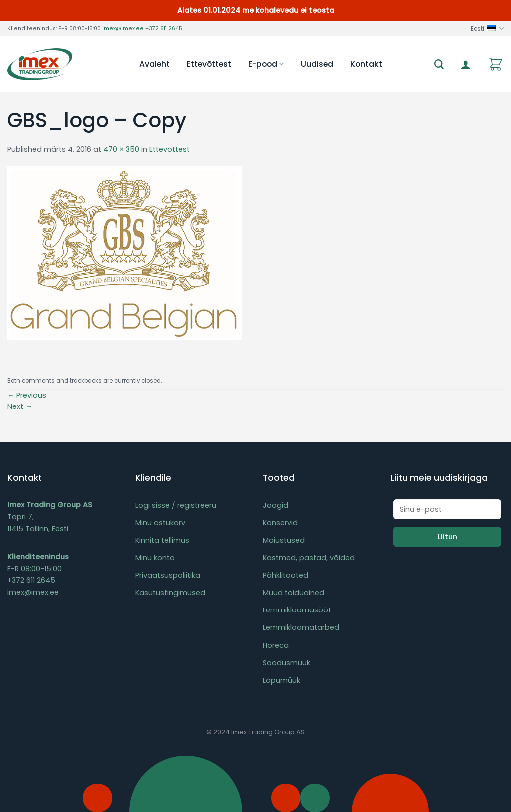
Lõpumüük (282, 680)
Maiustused (284, 540)
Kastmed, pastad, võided (309, 558)
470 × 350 (121, 149)
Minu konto (155, 558)
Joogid (276, 505)
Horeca (276, 645)
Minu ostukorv (160, 523)
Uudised (317, 64)
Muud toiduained (294, 593)
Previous (27, 395)
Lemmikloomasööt (297, 610)
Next (20, 406)
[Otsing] (439, 65)
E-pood (266, 64)
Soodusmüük (287, 663)
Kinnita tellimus (162, 540)
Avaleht (154, 64)
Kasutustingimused (170, 593)
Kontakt (366, 64)
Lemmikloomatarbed (301, 627)
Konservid (280, 523)
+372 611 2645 (164, 29)
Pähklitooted (286, 575)
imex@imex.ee (123, 29)
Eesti (487, 29)
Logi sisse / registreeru (176, 505)
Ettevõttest (209, 64)
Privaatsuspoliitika (168, 575)
